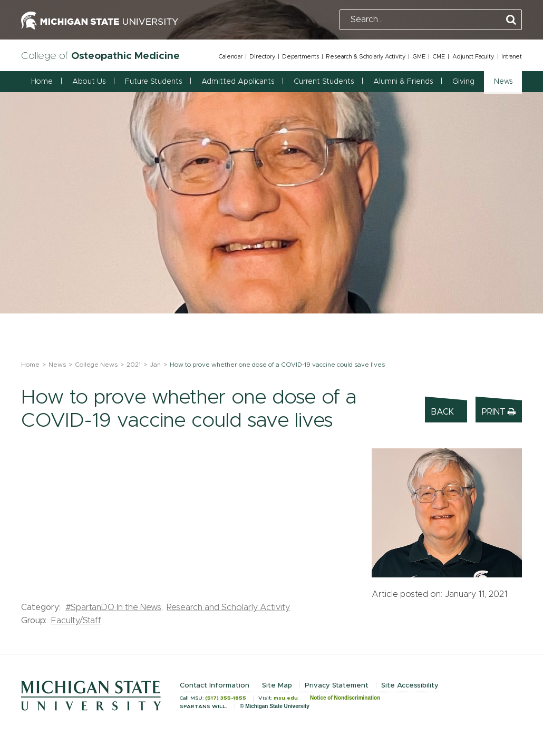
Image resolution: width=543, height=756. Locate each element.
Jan (155, 365)
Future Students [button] (153, 82)
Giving (463, 82)
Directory (262, 57)
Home (42, 82)
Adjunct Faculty (473, 57)
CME (439, 57)
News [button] (503, 82)
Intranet (512, 57)
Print (499, 412)
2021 (134, 365)
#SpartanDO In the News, (114, 607)
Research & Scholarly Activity (366, 57)
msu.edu (286, 698)
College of (100, 56)
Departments (300, 57)
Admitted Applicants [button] (238, 82)
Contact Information (215, 686)
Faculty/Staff (76, 621)
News (57, 365)
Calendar (230, 57)
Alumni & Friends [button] (403, 82)
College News (96, 365)
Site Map (277, 686)
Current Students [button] (324, 82)
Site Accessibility (410, 686)
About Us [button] (89, 82)
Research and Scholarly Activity (228, 607)
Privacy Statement (337, 686)
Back (443, 412)
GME (419, 57)
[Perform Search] (511, 20)
